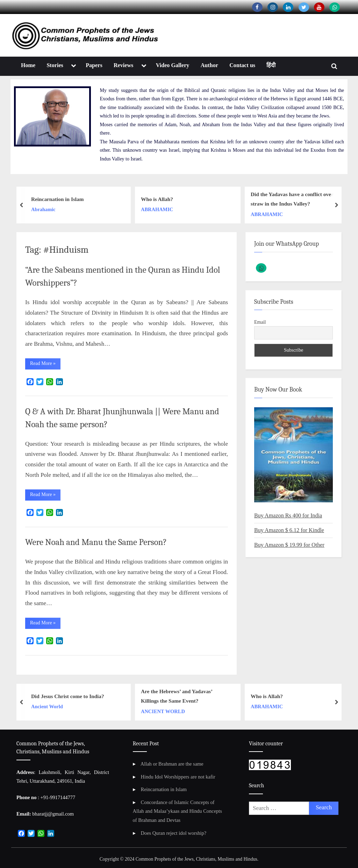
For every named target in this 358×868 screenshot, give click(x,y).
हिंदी (271, 65)
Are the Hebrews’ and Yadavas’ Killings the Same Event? (177, 696)
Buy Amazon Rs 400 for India (288, 515)
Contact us (242, 65)
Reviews (123, 65)
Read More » (45, 365)
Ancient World (47, 706)
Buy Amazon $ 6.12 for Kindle (289, 530)
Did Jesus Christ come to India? (68, 696)
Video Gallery (173, 65)
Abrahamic (43, 209)
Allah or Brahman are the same (172, 764)
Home (28, 65)
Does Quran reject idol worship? (174, 833)
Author (209, 65)
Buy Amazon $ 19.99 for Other (289, 545)
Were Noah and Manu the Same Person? (96, 542)
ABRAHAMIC (157, 209)
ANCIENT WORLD (163, 711)
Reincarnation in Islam (57, 199)
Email (260, 322)
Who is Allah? (157, 199)
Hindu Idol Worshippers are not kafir (178, 777)
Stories (55, 65)
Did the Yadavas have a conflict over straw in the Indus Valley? (292, 199)
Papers (94, 65)
